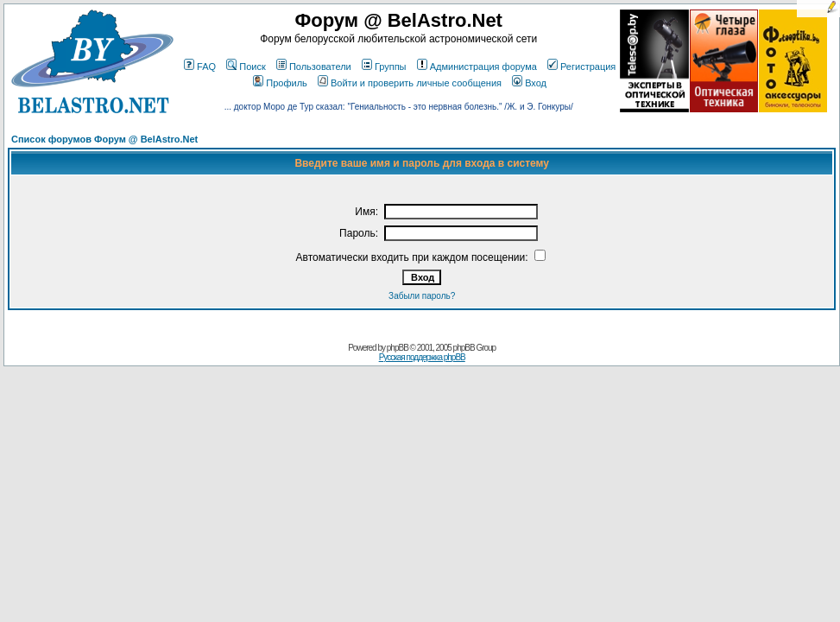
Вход (529, 83)
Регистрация (581, 67)
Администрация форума (477, 67)
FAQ (200, 67)
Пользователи (314, 67)
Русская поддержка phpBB (422, 357)
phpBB (398, 348)
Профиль (280, 83)
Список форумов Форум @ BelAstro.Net (104, 139)
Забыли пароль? (422, 296)
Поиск (246, 67)
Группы (384, 67)
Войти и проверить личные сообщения (410, 83)
